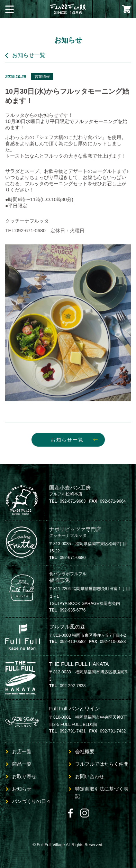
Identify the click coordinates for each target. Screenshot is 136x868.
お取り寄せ (24, 776)
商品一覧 (22, 764)
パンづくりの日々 (31, 801)
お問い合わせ (90, 776)
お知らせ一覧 (29, 55)
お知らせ (22, 789)
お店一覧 (22, 752)
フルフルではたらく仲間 (102, 764)
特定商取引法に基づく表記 (102, 792)
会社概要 (85, 752)
